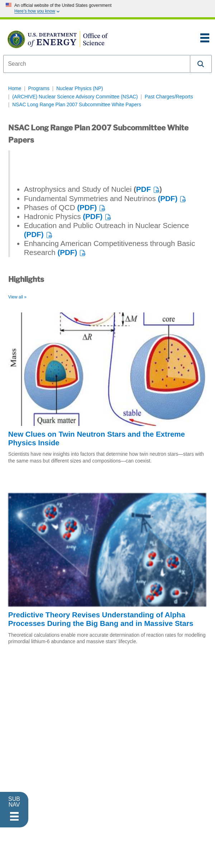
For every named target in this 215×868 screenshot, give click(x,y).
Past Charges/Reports (169, 97)
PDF (144, 189)
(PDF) (168, 198)
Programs (39, 89)
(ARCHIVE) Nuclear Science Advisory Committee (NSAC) (75, 97)
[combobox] (97, 64)
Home (15, 89)
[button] (201, 64)
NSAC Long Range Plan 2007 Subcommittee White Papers (77, 105)
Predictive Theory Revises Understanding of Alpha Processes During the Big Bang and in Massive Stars (101, 619)
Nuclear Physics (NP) (80, 89)
